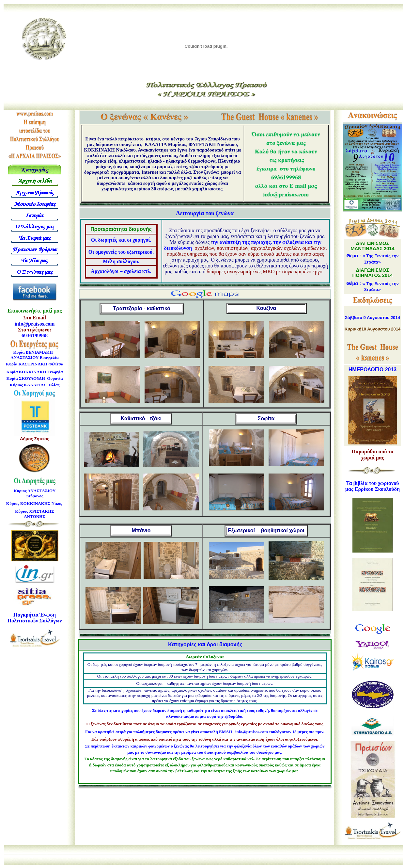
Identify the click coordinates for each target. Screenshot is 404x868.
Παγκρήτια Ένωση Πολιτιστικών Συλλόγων (35, 618)
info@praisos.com (35, 324)
